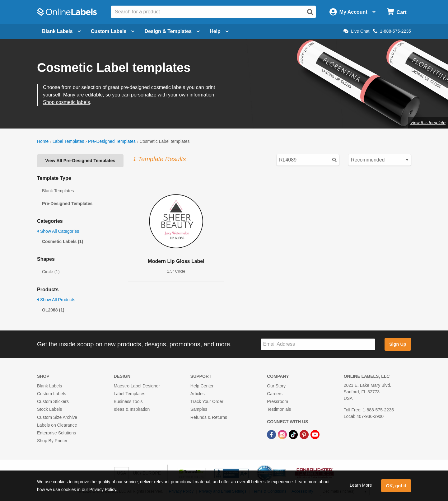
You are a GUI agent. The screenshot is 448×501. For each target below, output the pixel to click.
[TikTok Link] (294, 434)
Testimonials (279, 409)
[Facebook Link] (272, 434)
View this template (428, 123)
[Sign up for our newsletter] (318, 344)
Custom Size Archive (57, 417)
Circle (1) (51, 272)
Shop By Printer (52, 441)
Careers (275, 394)
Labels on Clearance (57, 425)
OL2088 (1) (53, 310)
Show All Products (56, 300)
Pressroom (278, 401)
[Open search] (310, 12)
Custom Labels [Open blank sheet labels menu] (113, 31)
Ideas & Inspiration (132, 409)
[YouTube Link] (315, 434)
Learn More (361, 485)
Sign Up (398, 344)
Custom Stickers (53, 401)
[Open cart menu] (397, 12)
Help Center (202, 386)
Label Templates (68, 141)
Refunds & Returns (209, 417)
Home (43, 141)
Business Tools (128, 401)
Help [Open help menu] (219, 31)
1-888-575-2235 (392, 31)
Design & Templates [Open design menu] (172, 31)
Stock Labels (49, 409)
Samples (199, 409)
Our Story (276, 386)
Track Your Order (207, 401)
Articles (198, 394)
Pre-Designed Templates (112, 141)
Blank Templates (58, 191)
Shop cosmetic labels (66, 102)
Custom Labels (51, 394)
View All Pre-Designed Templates (80, 161)
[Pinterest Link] (305, 434)
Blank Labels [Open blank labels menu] (61, 31)
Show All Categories (58, 231)
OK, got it (396, 486)
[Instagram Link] (283, 434)
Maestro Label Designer (137, 386)
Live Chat (356, 31)
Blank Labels (49, 386)
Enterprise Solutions (56, 433)
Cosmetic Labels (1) (63, 241)
